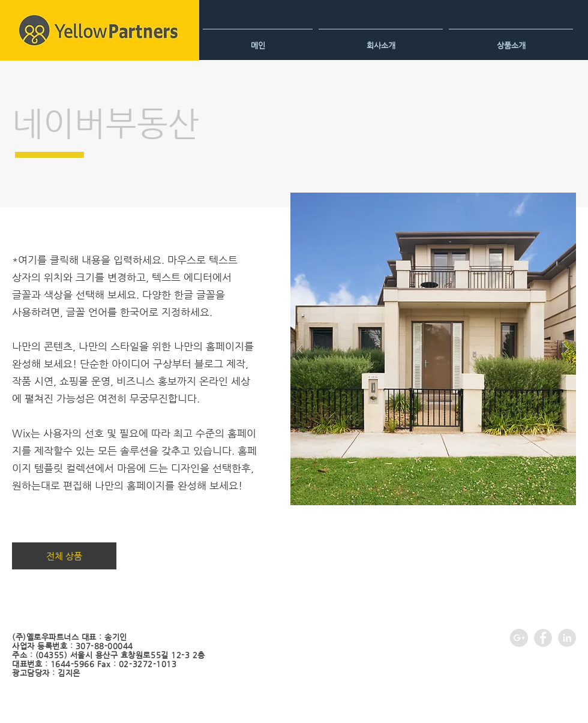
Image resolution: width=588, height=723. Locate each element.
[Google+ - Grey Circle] (519, 638)
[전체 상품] (64, 556)
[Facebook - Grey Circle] (543, 638)
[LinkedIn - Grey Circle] (567, 638)
